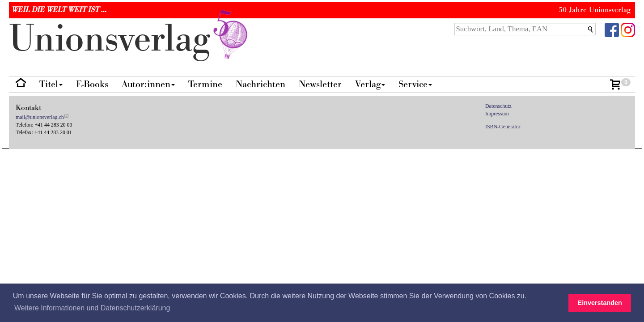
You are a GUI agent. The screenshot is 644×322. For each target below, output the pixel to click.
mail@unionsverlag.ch (40, 117)
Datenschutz (498, 106)
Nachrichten (261, 84)
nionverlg (130, 39)
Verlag (370, 84)
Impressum (497, 114)
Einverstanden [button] (600, 303)
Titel (51, 84)
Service (415, 84)
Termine (205, 84)
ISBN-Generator (503, 127)
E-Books (92, 84)
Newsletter (320, 84)
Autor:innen (148, 84)
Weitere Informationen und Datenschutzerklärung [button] (92, 308)
